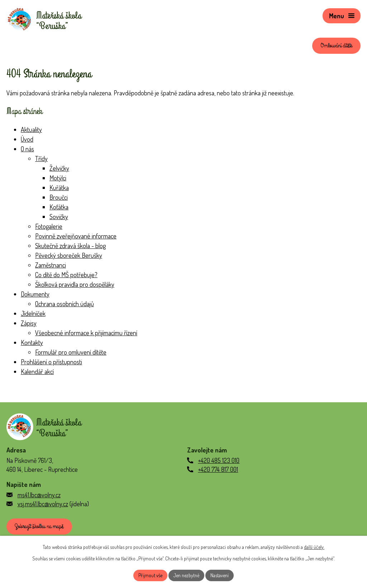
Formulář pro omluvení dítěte (71, 352)
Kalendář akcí (37, 371)
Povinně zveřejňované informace (76, 236)
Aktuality (31, 129)
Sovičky (59, 217)
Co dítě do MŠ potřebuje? (66, 275)
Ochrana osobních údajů (65, 304)
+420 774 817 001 (218, 469)
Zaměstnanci (51, 265)
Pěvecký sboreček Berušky (69, 255)
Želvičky (59, 168)
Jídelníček (33, 313)
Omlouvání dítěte (337, 46)
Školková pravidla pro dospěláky (75, 284)
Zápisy (29, 323)
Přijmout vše (150, 575)
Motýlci (58, 178)
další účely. (314, 547)
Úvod (27, 139)
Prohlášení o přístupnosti (51, 362)
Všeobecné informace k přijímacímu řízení (86, 333)
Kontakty (32, 342)
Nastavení (220, 575)
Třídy (41, 158)
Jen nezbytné (186, 575)
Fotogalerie (49, 226)
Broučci (59, 197)
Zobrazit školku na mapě (39, 526)
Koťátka (59, 207)
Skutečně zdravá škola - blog (70, 246)
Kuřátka (59, 188)
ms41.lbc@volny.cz (39, 495)
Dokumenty (35, 294)
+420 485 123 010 (219, 460)
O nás (27, 149)
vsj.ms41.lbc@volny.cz (43, 504)
